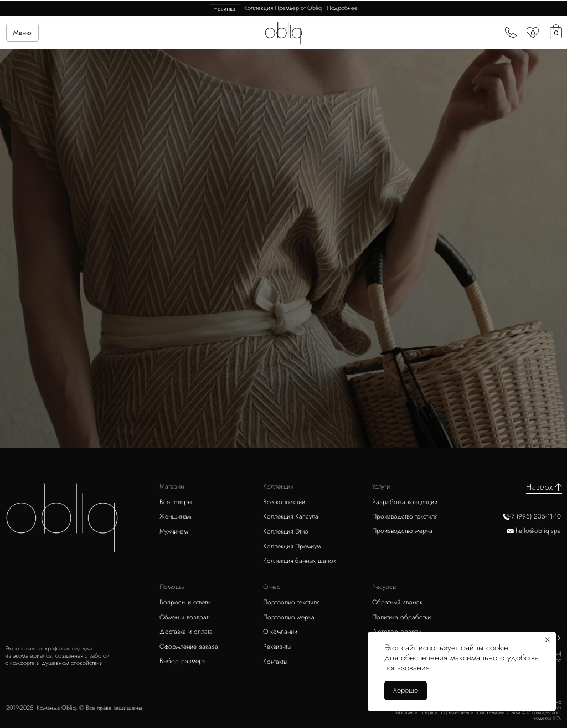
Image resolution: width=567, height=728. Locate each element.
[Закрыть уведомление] (548, 640)
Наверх (539, 487)
